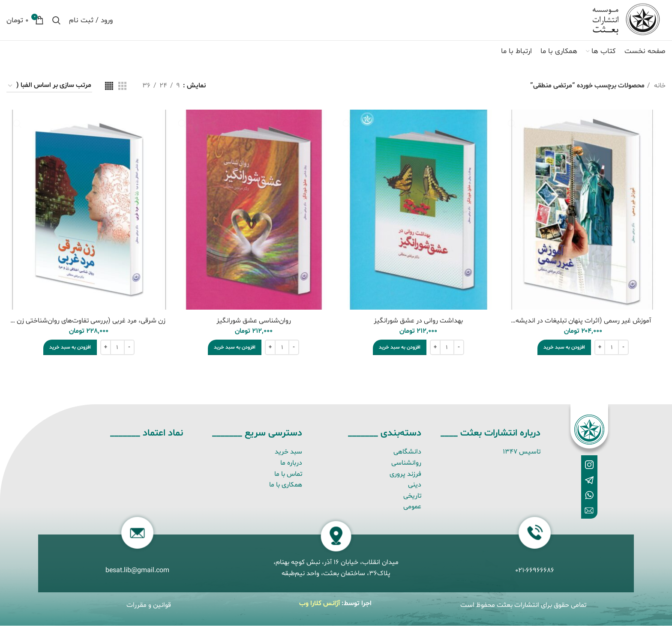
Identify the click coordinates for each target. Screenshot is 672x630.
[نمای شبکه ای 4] (109, 90)
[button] (564, 352)
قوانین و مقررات (149, 609)
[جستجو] (56, 22)
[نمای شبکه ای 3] (122, 90)
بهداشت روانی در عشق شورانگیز (418, 325)
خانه (659, 90)
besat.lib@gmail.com (137, 575)
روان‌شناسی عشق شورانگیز (254, 325)
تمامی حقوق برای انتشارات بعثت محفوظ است (523, 609)
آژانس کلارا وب (319, 607)
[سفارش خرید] (49, 90)
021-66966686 (535, 575)
